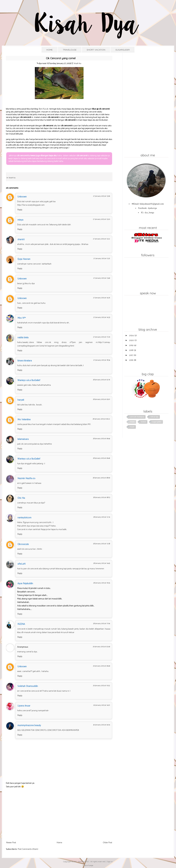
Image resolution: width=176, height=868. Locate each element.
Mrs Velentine (24, 420)
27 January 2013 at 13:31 (102, 259)
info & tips (154, 417)
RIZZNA (21, 624)
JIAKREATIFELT (83, 862)
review (143, 422)
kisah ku (78, 63)
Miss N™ (22, 318)
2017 (131, 355)
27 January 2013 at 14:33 (102, 317)
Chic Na (21, 498)
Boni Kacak (44, 109)
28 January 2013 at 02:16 (101, 380)
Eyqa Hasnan (24, 259)
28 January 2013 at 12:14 (102, 517)
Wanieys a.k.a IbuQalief (29, 380)
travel (132, 427)
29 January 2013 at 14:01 (102, 705)
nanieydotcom (24, 518)
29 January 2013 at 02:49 (101, 647)
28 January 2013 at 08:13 (102, 497)
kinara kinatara (25, 361)
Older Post (107, 843)
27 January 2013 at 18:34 (102, 360)
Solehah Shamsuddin (28, 686)
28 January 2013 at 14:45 (102, 563)
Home (59, 843)
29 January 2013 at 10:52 (101, 686)
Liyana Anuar (24, 706)
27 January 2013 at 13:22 (101, 239)
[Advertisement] (59, 818)
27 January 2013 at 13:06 (102, 196)
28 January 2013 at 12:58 (102, 544)
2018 (131, 350)
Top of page (89, 865)
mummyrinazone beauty (29, 725)
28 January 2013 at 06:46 (101, 458)
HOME (50, 50)
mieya (20, 220)
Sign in (110, 862)
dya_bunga (149, 213)
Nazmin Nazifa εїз (26, 478)
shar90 (21, 239)
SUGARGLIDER (123, 50)
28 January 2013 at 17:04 (102, 624)
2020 (131, 340)
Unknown (22, 197)
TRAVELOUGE (70, 50)
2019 (131, 345)
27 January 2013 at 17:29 (102, 337)
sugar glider (157, 422)
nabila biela (23, 338)
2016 (131, 360)
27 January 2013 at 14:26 (102, 298)
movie (132, 422)
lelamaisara (23, 439)
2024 (131, 336)
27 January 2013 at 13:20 (101, 219)
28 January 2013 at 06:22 (101, 419)
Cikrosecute (23, 544)
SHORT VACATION (96, 50)
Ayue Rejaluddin (25, 584)
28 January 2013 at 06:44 (101, 439)
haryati (21, 400)
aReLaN (21, 564)
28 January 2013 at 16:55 (102, 583)
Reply (20, 210)
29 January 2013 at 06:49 (101, 666)
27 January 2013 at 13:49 (102, 278)
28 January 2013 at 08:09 (101, 478)
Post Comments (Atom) (28, 849)
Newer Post (11, 843)
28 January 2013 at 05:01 (101, 399)
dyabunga (152, 208)
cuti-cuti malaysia (137, 417)
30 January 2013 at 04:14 (102, 725)
